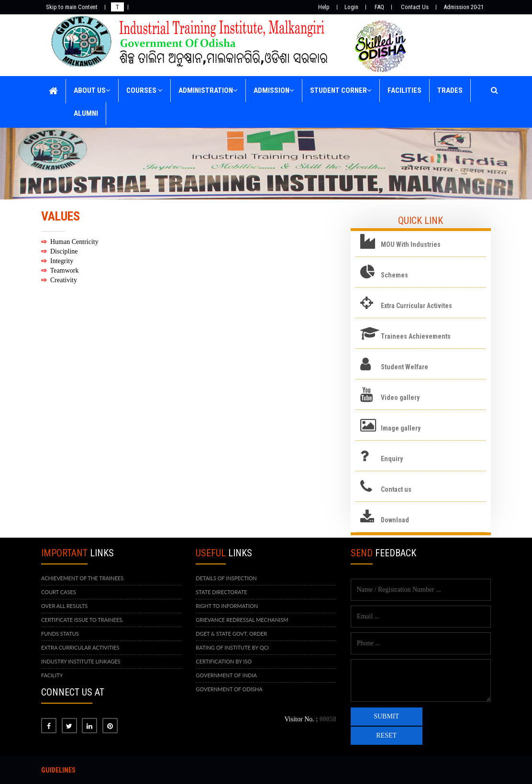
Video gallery (400, 398)
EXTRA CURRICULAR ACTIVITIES (80, 647)
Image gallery (401, 428)
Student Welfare (405, 367)
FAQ (379, 7)
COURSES (144, 90)
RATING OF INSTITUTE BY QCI (232, 647)
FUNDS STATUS (60, 634)
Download (395, 520)
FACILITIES (405, 90)
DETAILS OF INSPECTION (226, 578)
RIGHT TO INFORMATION (227, 606)
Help (324, 7)
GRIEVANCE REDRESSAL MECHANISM (242, 620)
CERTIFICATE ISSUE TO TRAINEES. (82, 620)
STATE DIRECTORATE (221, 592)
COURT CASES (59, 592)
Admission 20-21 (464, 7)
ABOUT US (92, 90)
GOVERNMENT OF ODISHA (229, 689)
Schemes (394, 275)
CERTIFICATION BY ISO (224, 661)
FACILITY (52, 675)
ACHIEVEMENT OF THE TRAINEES (82, 578)
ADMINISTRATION (208, 90)
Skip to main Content (72, 7)
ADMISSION (274, 90)
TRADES (450, 90)
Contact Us (415, 7)
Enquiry (392, 459)
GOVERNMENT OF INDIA (226, 675)
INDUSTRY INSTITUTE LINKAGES (81, 661)
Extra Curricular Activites (416, 306)
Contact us (396, 489)
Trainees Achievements (416, 336)
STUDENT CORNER (341, 90)
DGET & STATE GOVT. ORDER (231, 634)
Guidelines (58, 770)
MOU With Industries (411, 244)
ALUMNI (86, 113)
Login (351, 7)
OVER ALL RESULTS (64, 606)
